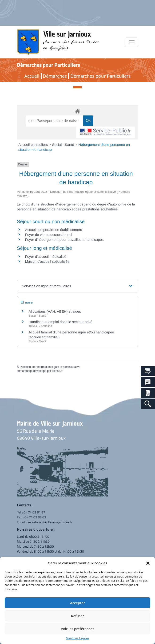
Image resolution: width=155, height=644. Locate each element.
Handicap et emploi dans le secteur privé (61, 322)
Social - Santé (64, 145)
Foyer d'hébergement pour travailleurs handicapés (64, 240)
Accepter (77, 603)
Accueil (32, 76)
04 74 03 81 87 (34, 512)
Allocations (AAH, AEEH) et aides (55, 311)
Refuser (77, 616)
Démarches (55, 76)
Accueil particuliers (34, 145)
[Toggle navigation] (132, 42)
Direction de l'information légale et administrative (50, 367)
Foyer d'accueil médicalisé (46, 256)
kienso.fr (57, 371)
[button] (148, 563)
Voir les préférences (77, 629)
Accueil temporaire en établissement (54, 230)
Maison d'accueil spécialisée (47, 261)
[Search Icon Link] (148, 404)
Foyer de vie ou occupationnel (49, 235)
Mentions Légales (77, 638)
